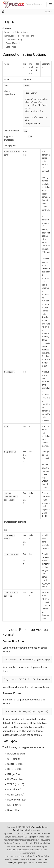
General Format (13, 43)
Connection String (14, 40)
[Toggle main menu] (50, 4)
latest (47, 12)
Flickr (35, 856)
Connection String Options (16, 32)
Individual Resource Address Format (20, 36)
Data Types (11, 47)
